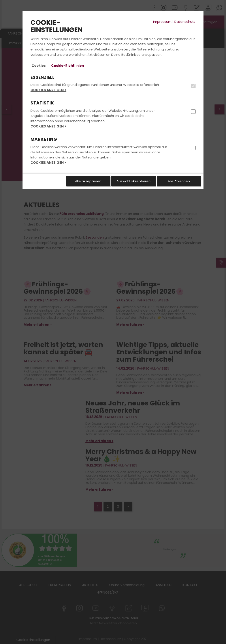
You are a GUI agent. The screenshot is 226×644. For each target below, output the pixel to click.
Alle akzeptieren (88, 181)
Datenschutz (185, 22)
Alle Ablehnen (179, 181)
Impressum (162, 22)
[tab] (39, 66)
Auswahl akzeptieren (134, 181)
